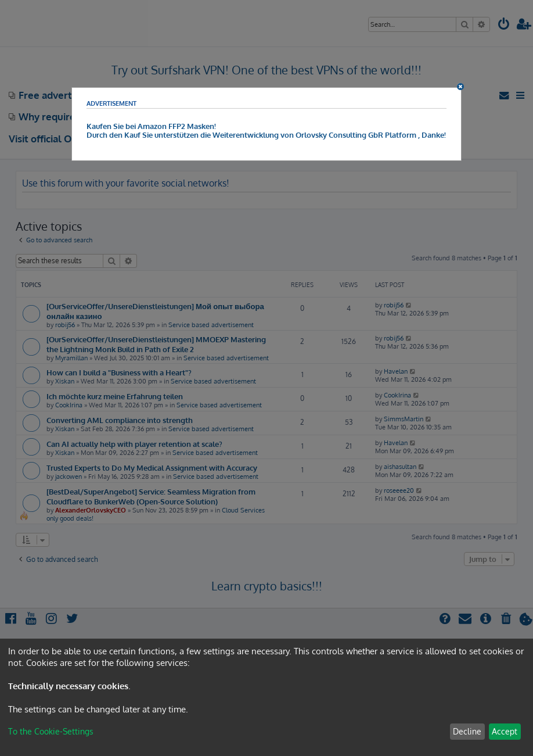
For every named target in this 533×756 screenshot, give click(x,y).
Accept (505, 731)
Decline (467, 731)
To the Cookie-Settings (51, 731)
